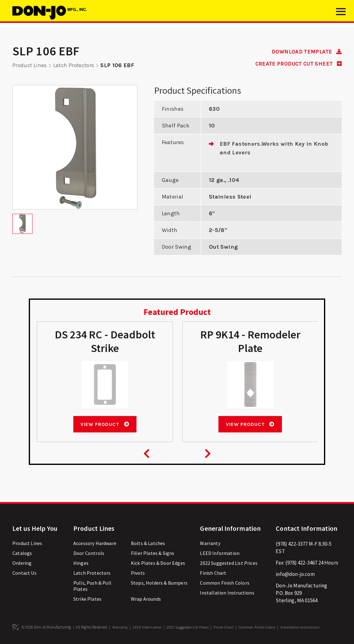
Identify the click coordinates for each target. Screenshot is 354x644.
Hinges (81, 563)
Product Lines (30, 65)
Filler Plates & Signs (153, 553)
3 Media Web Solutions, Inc (15, 627)
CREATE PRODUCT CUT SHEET (296, 64)
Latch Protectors (75, 65)
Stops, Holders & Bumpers (159, 583)
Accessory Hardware (95, 543)
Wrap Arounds (146, 599)
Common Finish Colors (224, 583)
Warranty (210, 543)
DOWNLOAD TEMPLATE (305, 52)
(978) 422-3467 (301, 563)
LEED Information (220, 553)
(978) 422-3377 (292, 544)
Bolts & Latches (148, 543)
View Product (105, 424)
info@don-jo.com (295, 574)
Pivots (138, 573)
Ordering (22, 563)
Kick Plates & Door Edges (158, 563)
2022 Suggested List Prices (229, 563)
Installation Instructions (227, 593)
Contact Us (24, 573)
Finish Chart (213, 573)
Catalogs (22, 553)
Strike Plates (87, 599)
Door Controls (89, 553)
